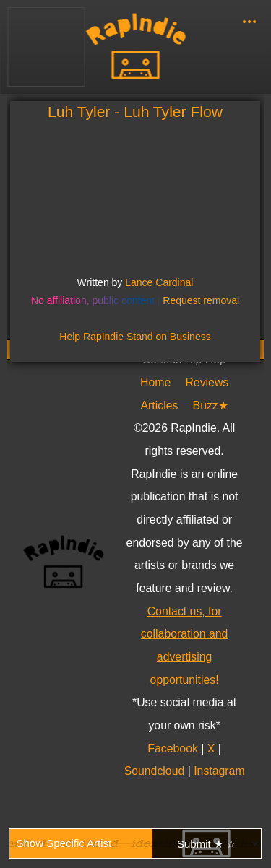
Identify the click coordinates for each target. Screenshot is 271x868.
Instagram (219, 771)
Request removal (201, 300)
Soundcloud (156, 771)
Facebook (175, 748)
